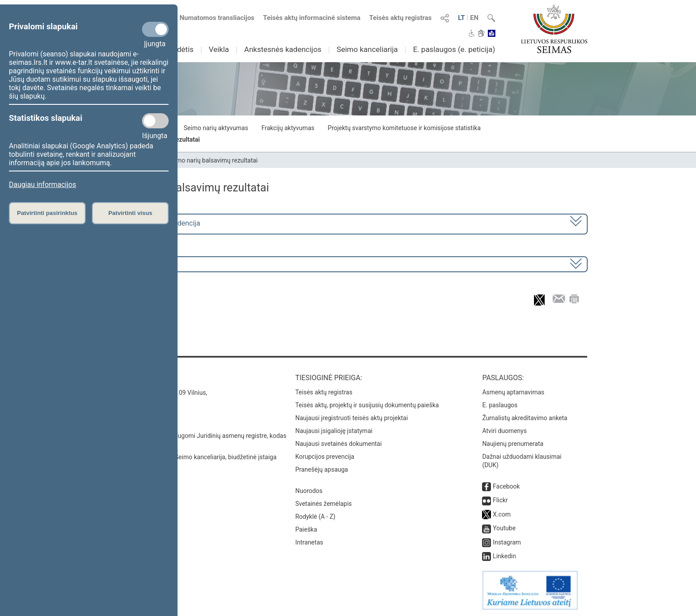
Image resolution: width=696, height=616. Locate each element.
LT (462, 18)
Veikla (219, 49)
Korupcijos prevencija (325, 457)
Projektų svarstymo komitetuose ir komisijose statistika (404, 128)
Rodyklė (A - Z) (315, 517)
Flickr (500, 500)
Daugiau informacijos (42, 185)
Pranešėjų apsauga (322, 469)
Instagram (507, 542)
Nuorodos (309, 491)
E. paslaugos (500, 405)
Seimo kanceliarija (367, 49)
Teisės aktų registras (401, 18)
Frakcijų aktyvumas (288, 128)
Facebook (506, 486)
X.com (502, 514)
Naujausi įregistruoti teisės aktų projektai (352, 418)
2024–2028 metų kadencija (157, 223)
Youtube (504, 528)
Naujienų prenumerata (513, 444)
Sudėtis (181, 49)
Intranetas (309, 542)
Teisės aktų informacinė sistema (312, 18)
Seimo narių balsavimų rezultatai (213, 160)
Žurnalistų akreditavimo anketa (525, 418)
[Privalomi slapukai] (155, 29)
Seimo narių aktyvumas (216, 128)
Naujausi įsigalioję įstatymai (334, 431)
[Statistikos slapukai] (155, 121)
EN (474, 18)
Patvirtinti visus (130, 213)
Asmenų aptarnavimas (513, 392)
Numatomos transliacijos (212, 18)
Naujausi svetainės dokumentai (338, 444)
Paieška (306, 529)
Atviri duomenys (504, 431)
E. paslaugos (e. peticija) (454, 49)
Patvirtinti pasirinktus (47, 213)
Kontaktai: (128, 378)
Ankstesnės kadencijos (283, 49)
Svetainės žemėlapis (323, 504)
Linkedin (504, 556)
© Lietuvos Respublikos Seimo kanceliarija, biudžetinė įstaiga (192, 457)
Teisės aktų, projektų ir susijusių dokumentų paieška (367, 405)
